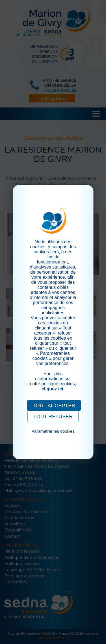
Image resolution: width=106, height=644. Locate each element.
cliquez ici (52, 389)
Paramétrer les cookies (53, 431)
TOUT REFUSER (53, 417)
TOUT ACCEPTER (54, 406)
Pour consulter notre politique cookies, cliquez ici (53, 439)
